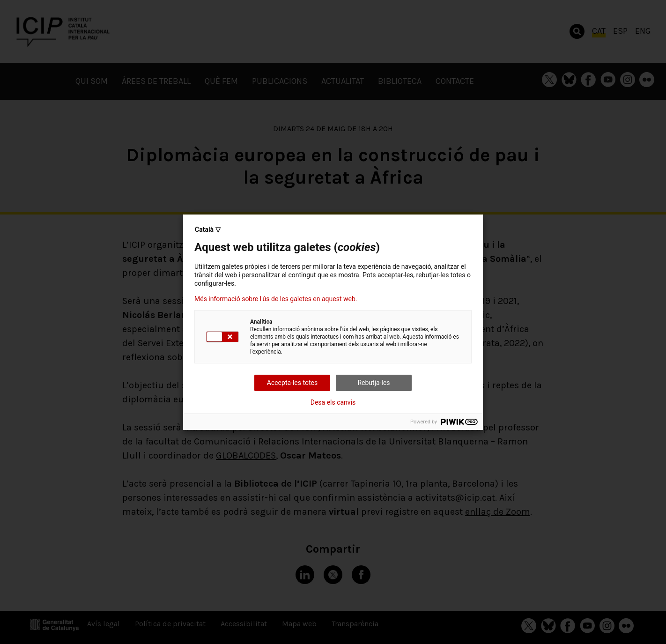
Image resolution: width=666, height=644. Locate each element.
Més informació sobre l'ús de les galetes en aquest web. (276, 299)
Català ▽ (208, 229)
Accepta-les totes (292, 383)
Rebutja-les (374, 383)
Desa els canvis (333, 402)
